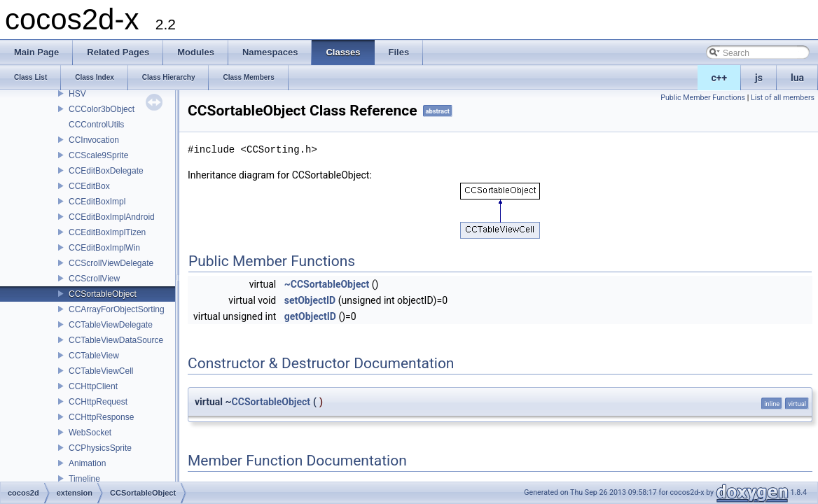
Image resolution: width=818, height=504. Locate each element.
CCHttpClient (93, 386)
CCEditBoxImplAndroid (112, 217)
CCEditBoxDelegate (106, 171)
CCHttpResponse (101, 417)
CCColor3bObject (102, 109)
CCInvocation (94, 140)
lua (797, 78)
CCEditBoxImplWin (104, 248)
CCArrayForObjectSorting (117, 309)
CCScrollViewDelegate (111, 263)
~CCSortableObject (327, 284)
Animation (87, 463)
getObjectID (310, 316)
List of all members (783, 98)
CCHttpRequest (98, 402)
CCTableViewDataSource (116, 340)
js (759, 78)
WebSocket (90, 433)
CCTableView (94, 356)
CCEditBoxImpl (97, 202)
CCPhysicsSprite (100, 448)
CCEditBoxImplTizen (107, 232)
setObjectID (310, 300)
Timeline (84, 479)
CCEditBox (89, 186)
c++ (720, 78)
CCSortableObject (103, 294)
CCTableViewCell (101, 371)
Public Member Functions (703, 98)
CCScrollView (94, 279)
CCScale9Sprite (98, 155)
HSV (77, 94)
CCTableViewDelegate (111, 325)
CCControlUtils (96, 125)
